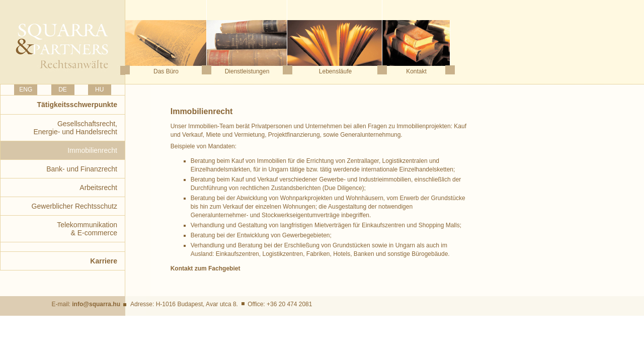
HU (99, 89)
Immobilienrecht (92, 150)
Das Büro (166, 71)
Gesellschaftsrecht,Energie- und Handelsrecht (75, 128)
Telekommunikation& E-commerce (87, 229)
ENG (26, 89)
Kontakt (416, 71)
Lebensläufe (335, 71)
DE (63, 89)
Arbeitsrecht (98, 188)
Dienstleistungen (247, 71)
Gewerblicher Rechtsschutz (74, 206)
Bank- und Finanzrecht (82, 169)
